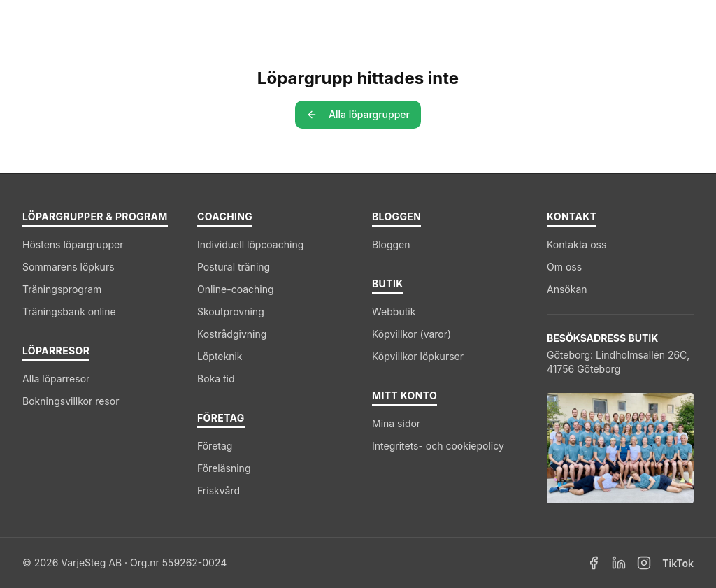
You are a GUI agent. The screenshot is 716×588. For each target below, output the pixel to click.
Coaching (424, 22)
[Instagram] (644, 563)
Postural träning (234, 267)
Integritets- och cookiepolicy (438, 446)
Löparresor (343, 22)
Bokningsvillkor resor (71, 401)
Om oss (564, 267)
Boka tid (216, 379)
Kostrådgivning (232, 334)
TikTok (678, 563)
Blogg (563, 22)
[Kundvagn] (650, 22)
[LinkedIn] (619, 563)
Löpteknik (220, 356)
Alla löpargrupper (358, 114)
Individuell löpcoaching (250, 244)
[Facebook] (594, 563)
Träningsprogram (62, 289)
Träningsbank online (69, 311)
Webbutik (394, 311)
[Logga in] (681, 22)
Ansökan (567, 289)
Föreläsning (224, 468)
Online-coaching (236, 289)
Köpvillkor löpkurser (418, 356)
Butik (610, 22)
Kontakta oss (577, 244)
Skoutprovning (231, 311)
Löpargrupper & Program (216, 22)
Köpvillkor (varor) (411, 334)
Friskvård (219, 490)
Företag (502, 22)
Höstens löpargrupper (73, 244)
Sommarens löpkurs (69, 267)
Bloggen (391, 244)
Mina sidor (396, 423)
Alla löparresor (56, 379)
